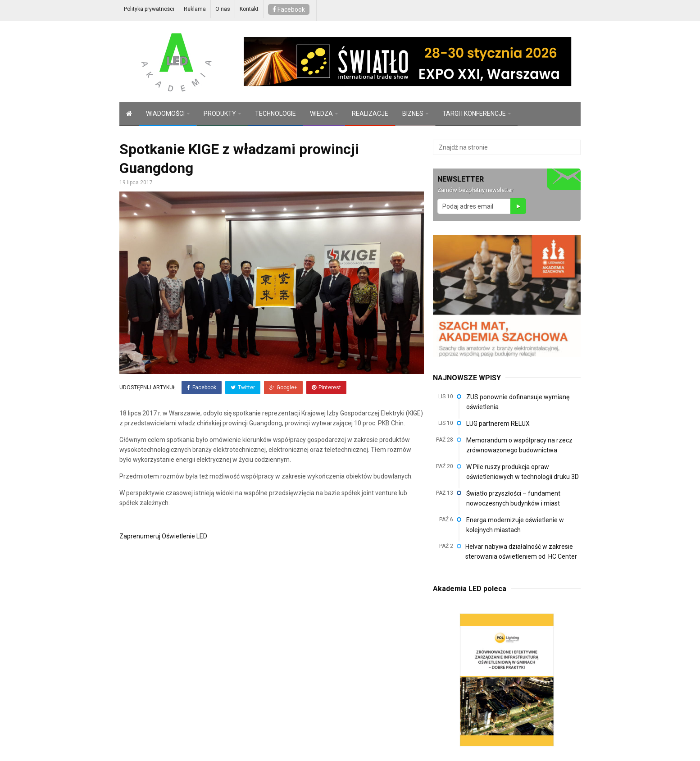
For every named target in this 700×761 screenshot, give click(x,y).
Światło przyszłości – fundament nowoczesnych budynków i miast (513, 498)
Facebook (289, 9)
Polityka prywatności (149, 9)
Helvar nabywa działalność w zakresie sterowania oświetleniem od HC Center (522, 551)
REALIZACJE (370, 114)
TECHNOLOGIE (275, 114)
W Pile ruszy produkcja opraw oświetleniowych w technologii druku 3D (523, 472)
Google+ (283, 387)
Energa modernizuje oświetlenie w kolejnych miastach (515, 525)
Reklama (195, 9)
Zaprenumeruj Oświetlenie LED (163, 536)
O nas (223, 9)
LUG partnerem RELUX (498, 424)
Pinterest (326, 387)
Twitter (243, 387)
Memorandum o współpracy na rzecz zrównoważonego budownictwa (519, 445)
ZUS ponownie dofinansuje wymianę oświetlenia (518, 402)
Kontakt (249, 9)
